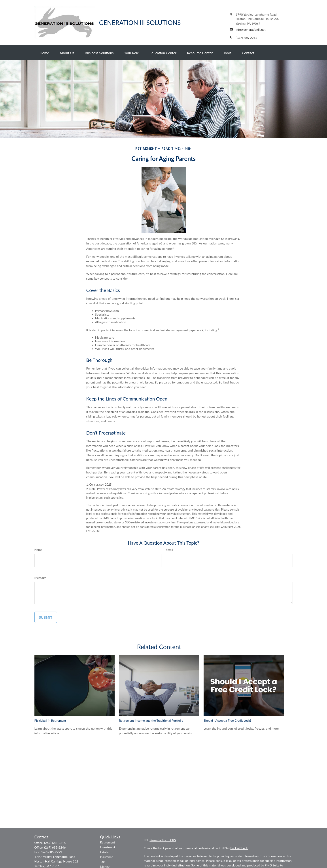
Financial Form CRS (163, 840)
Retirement (108, 842)
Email (169, 550)
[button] (44, 53)
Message (40, 578)
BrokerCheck (239, 848)
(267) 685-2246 (55, 847)
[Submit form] (46, 617)
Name (38, 550)
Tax (102, 862)
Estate (104, 852)
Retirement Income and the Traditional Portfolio (151, 720)
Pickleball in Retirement (50, 720)
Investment (108, 847)
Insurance (107, 857)
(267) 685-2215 (55, 843)
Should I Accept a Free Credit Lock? (227, 720)
